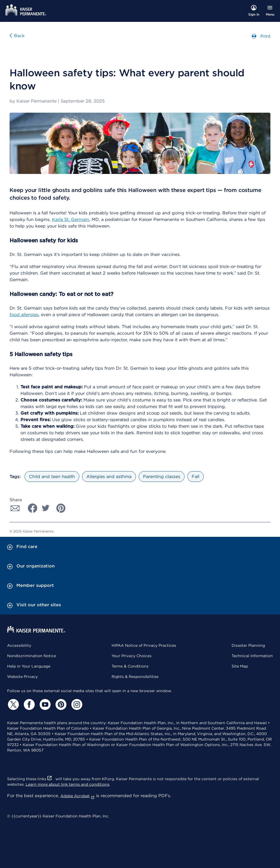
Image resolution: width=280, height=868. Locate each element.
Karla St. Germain (71, 219)
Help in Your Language (29, 666)
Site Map (240, 666)
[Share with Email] (15, 508)
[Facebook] (28, 704)
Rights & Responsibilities (135, 677)
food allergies (24, 315)
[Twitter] (13, 704)
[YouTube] (44, 704)
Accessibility (19, 645)
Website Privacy (22, 677)
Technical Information (252, 656)
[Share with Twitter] (46, 508)
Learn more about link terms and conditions (68, 784)
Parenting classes (162, 477)
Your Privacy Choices (132, 656)
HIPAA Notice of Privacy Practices (144, 645)
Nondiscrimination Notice (32, 656)
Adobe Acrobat (78, 796)
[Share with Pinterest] (61, 508)
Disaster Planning (248, 645)
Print (261, 36)
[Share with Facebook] (30, 508)
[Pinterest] (60, 704)
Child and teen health (52, 477)
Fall (196, 477)
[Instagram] (76, 704)
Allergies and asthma (109, 477)
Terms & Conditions (130, 666)
